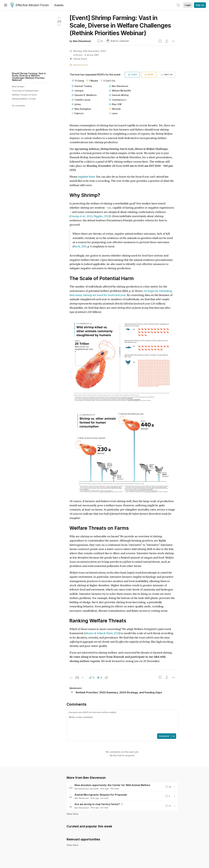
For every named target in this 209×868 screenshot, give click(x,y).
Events (59, 5)
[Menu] (6, 5)
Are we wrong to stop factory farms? (97, 804)
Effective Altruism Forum (30, 5)
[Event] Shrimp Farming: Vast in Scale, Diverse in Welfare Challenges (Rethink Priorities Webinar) (29, 77)
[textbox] (122, 723)
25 (168, 787)
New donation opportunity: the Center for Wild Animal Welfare (112, 785)
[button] (92, 678)
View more (72, 814)
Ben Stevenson (82, 41)
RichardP (94, 789)
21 (168, 806)
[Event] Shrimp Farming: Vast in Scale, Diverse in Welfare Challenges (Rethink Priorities (120, 25)
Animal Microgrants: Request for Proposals (101, 795)
